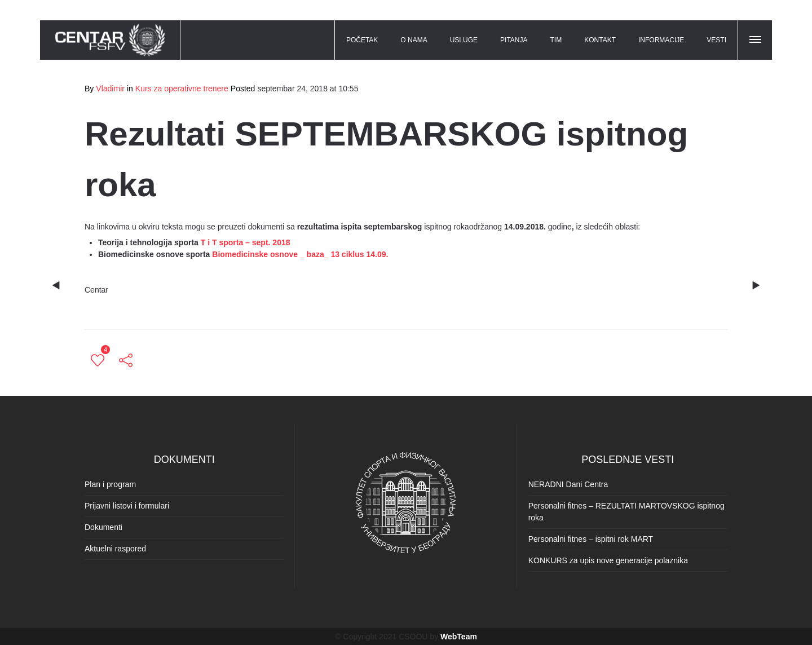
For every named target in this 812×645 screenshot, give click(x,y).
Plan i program (110, 484)
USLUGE (464, 40)
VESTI (716, 40)
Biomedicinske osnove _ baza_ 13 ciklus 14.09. (300, 254)
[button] (756, 38)
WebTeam (459, 637)
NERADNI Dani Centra (568, 484)
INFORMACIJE (661, 40)
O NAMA (414, 40)
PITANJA (514, 40)
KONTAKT (600, 40)
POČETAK (362, 40)
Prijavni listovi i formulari (127, 506)
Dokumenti (103, 527)
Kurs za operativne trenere (182, 89)
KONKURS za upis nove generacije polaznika (608, 560)
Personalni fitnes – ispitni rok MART (591, 539)
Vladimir (110, 89)
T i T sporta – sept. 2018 (246, 242)
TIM (556, 40)
